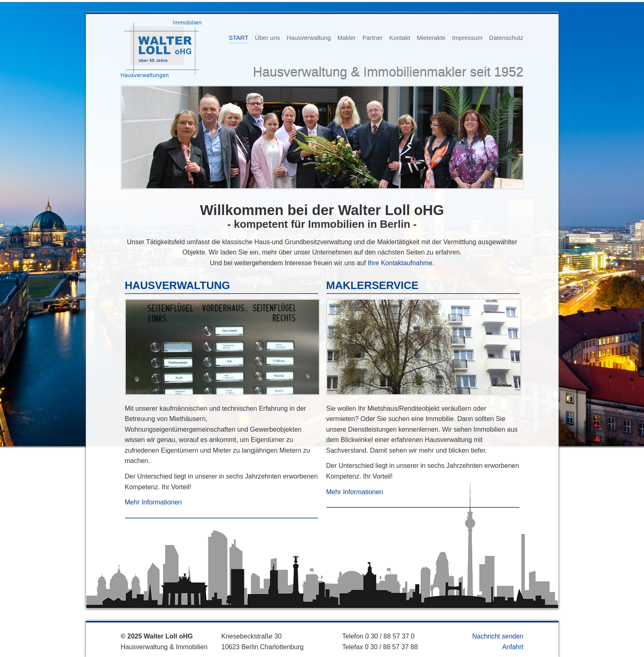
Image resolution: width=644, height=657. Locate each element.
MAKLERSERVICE (373, 285)
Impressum (467, 38)
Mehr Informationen (153, 502)
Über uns (267, 38)
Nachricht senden (498, 636)
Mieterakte (431, 38)
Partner (373, 38)
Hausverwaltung (309, 38)
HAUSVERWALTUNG (178, 285)
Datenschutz (506, 38)
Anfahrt (513, 647)
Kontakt (400, 38)
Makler (347, 38)
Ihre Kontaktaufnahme (400, 263)
